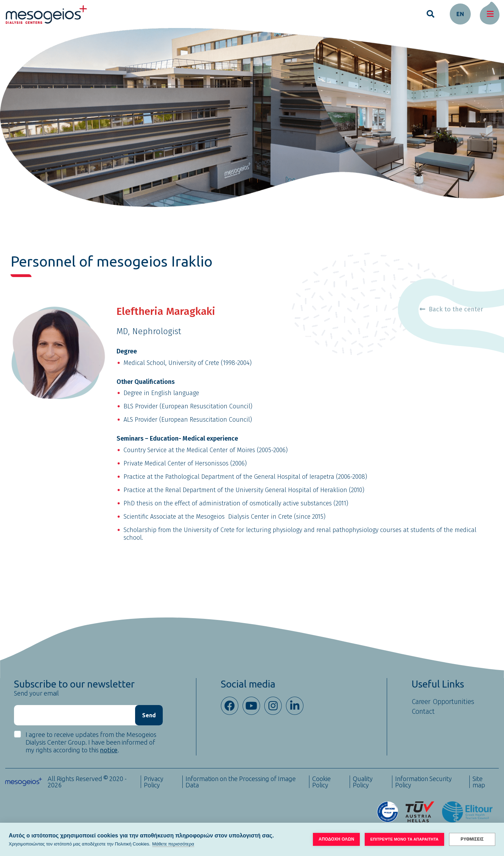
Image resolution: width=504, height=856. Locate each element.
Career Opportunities (443, 702)
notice (109, 750)
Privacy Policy (154, 782)
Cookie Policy (321, 782)
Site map (479, 782)
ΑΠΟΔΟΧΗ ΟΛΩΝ (336, 839)
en (460, 14)
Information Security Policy (423, 782)
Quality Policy (363, 782)
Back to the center (451, 309)
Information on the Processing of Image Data (241, 782)
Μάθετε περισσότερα (173, 844)
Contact (423, 711)
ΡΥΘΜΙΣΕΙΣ (472, 839)
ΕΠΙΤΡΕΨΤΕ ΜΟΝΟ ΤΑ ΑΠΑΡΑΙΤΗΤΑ (404, 839)
